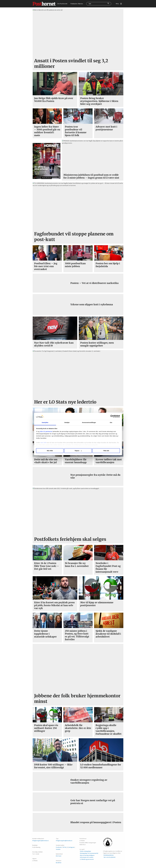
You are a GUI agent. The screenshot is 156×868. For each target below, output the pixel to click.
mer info (46, 443)
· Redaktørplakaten (108, 855)
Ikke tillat (51, 451)
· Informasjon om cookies (86, 857)
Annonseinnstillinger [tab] (88, 422)
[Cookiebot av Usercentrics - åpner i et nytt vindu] (110, 416)
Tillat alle (105, 451)
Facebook (59, 847)
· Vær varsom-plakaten (109, 857)
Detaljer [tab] (68, 422)
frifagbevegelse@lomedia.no (40, 841)
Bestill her (59, 863)
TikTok (64, 847)
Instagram (72, 847)
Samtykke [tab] (47, 422)
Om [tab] (109, 422)
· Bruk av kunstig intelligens (87, 855)
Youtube (58, 849)
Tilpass (78, 451)
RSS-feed (59, 856)
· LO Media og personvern (87, 859)
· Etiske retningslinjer (85, 851)
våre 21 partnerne (48, 431)
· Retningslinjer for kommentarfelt (89, 853)
